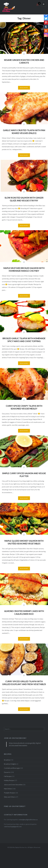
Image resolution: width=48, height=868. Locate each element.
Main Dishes (8, 789)
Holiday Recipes (9, 780)
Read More (24, 88)
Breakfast (7, 760)
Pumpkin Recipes (10, 793)
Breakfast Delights (10, 764)
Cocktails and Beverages (12, 768)
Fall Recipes (8, 776)
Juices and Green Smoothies (13, 785)
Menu (44, 4)
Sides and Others (10, 797)
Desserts (7, 772)
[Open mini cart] (37, 6)
